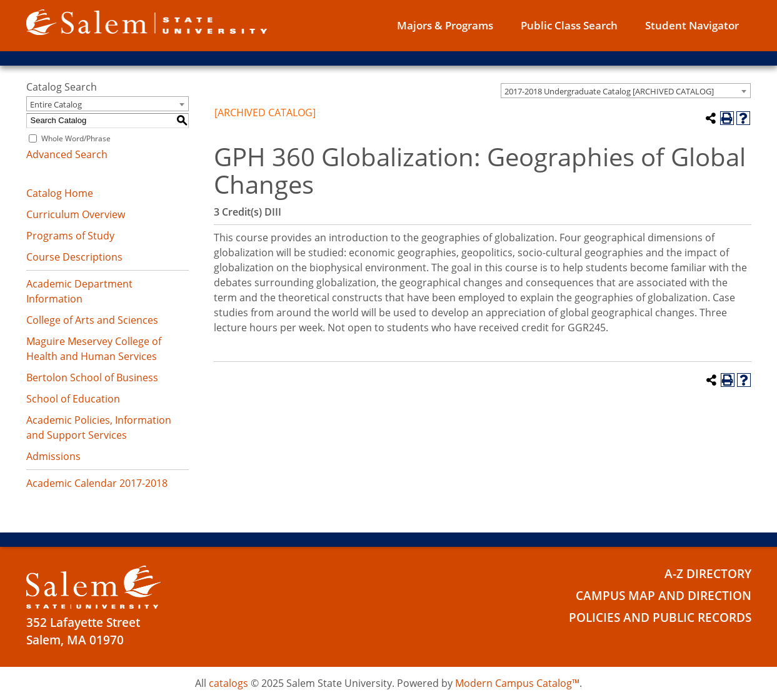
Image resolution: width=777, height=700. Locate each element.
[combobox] (626, 91)
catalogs (228, 683)
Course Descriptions (74, 257)
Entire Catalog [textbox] (56, 104)
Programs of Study (70, 236)
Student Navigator (692, 25)
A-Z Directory (708, 574)
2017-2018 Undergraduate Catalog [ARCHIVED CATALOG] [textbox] (609, 91)
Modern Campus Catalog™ (517, 683)
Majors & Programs (445, 25)
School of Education (73, 399)
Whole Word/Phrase (76, 138)
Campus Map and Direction (664, 596)
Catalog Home (60, 193)
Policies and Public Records (660, 617)
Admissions (53, 456)
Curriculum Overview (76, 214)
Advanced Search (67, 154)
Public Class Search (569, 25)
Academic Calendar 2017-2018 (97, 483)
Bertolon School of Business (92, 377)
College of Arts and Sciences (92, 320)
